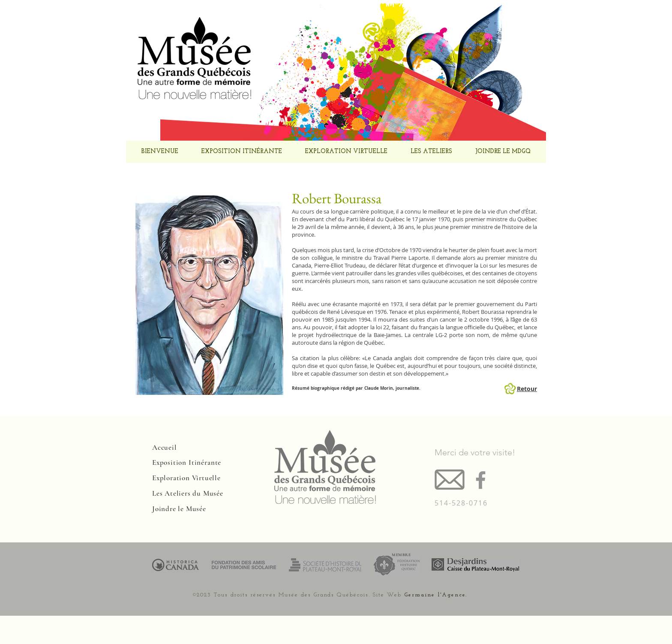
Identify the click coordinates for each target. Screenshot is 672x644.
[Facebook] (481, 480)
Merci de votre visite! (475, 452)
